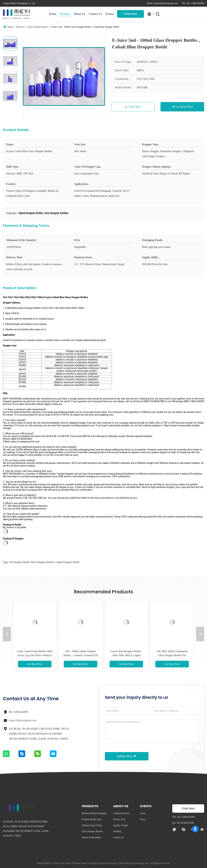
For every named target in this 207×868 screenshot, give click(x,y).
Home (53, 14)
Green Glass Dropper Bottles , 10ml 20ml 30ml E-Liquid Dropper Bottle (126, 655)
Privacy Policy (44, 863)
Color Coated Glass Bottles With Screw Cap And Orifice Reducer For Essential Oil (35, 655)
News (143, 819)
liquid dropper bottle (67, 562)
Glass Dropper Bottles (37, 27)
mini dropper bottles (42, 562)
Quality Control (121, 825)
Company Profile (121, 813)
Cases (143, 813)
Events (110, 14)
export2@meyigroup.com (23, 720)
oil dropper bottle (19, 562)
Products (65, 14)
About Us (80, 14)
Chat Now (131, 14)
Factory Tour (119, 819)
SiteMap (117, 831)
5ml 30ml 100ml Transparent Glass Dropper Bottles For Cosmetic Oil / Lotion (172, 655)
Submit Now (127, 756)
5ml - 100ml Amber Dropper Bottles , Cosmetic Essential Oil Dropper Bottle (81, 655)
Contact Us (96, 14)
